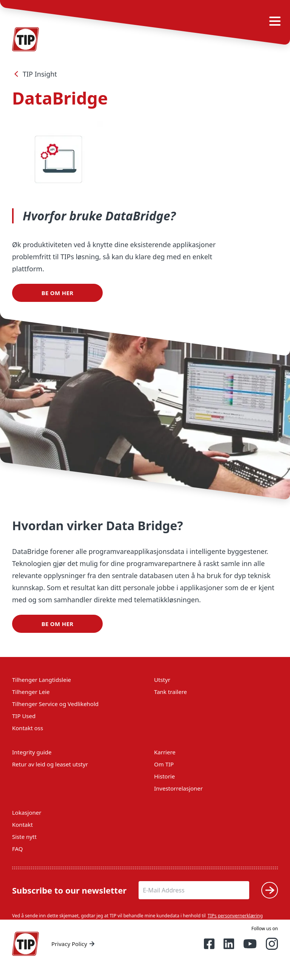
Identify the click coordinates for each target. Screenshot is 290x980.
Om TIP (164, 764)
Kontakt (22, 825)
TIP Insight (35, 74)
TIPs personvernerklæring (235, 916)
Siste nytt (24, 837)
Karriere (165, 752)
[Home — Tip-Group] (26, 944)
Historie (164, 776)
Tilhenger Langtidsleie (42, 680)
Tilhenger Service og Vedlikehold (55, 704)
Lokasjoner (27, 812)
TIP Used (24, 716)
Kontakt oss (28, 728)
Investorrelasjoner (178, 788)
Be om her (58, 293)
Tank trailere (170, 692)
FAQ (18, 849)
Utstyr (162, 680)
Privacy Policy (74, 944)
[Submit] (270, 890)
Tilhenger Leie (31, 692)
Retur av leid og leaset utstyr (50, 764)
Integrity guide (32, 752)
